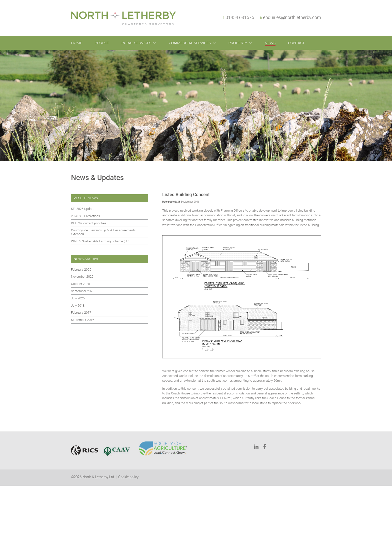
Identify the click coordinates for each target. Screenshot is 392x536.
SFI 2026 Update (83, 209)
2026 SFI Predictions (85, 216)
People (102, 43)
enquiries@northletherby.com (292, 17)
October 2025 (80, 284)
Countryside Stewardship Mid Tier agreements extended (103, 232)
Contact (296, 43)
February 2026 (81, 270)
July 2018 (78, 306)
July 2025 (78, 298)
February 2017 (81, 313)
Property (238, 43)
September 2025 (83, 291)
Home (77, 43)
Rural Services (136, 43)
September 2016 (83, 320)
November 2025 (82, 277)
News (270, 43)
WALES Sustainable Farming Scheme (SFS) (101, 241)
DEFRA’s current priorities (89, 223)
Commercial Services (190, 43)
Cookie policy (128, 477)
